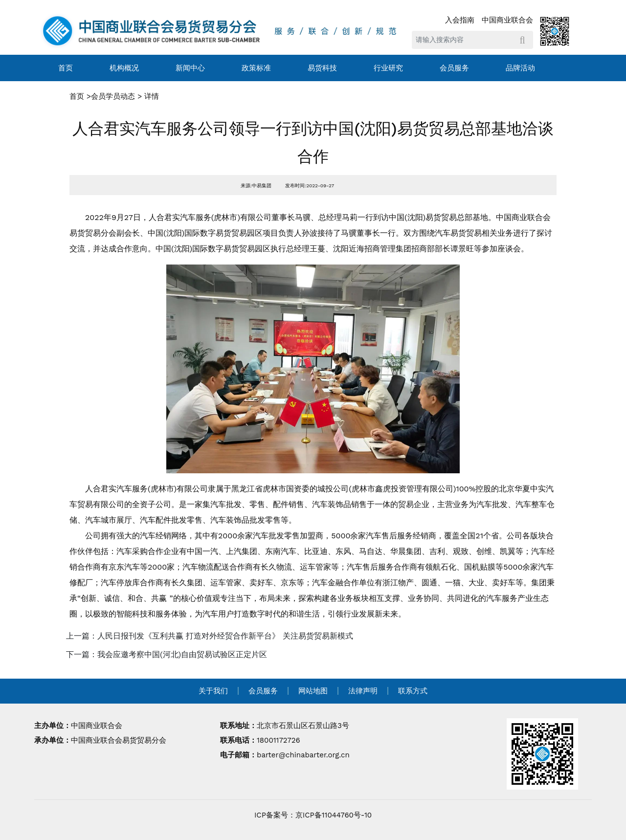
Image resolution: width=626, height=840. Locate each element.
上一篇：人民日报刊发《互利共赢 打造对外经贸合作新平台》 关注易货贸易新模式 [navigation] (210, 636)
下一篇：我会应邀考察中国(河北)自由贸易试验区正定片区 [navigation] (167, 654)
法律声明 (363, 691)
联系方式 (413, 691)
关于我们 (213, 691)
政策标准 (256, 68)
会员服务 (454, 68)
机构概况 (124, 68)
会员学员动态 (113, 96)
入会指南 (460, 20)
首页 (66, 68)
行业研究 (388, 68)
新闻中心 (190, 68)
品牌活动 (520, 68)
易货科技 (322, 68)
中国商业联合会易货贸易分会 (119, 740)
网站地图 (313, 691)
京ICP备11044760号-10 (334, 815)
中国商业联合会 (507, 20)
